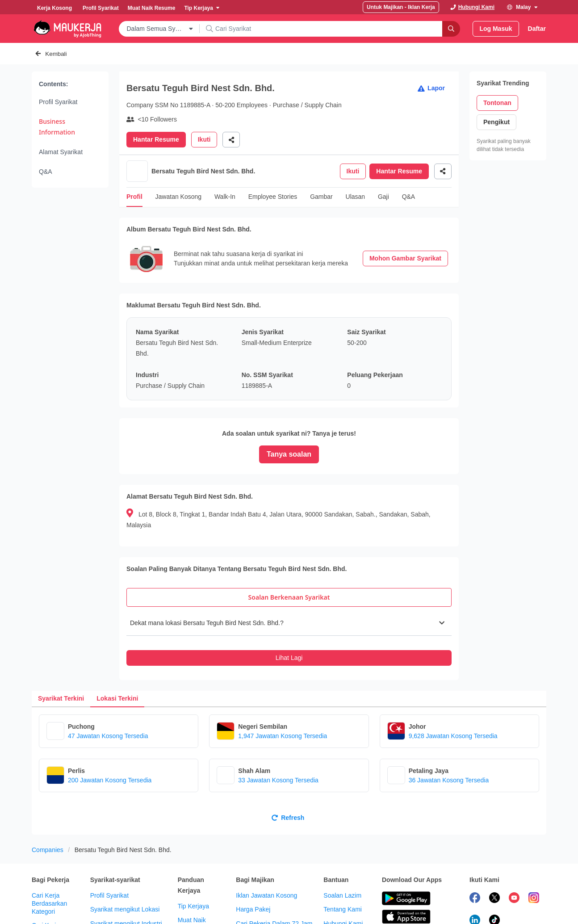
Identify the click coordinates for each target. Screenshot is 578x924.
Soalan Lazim (342, 863)
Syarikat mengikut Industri (126, 891)
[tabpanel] (289, 605)
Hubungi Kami (343, 891)
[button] (289, 590)
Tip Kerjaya (193, 874)
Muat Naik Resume (192, 891)
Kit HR (245, 905)
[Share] (231, 140)
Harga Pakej (253, 877)
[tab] (289, 565)
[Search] (451, 29)
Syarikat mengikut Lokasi (125, 877)
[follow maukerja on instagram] (534, 866)
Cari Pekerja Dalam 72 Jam (274, 891)
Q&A (46, 172)
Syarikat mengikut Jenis (123, 905)
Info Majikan (253, 919)
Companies (48, 817)
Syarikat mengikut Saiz (122, 919)
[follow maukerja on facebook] (475, 866)
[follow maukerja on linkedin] (475, 889)
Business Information (57, 127)
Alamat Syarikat (61, 152)
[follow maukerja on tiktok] (494, 889)
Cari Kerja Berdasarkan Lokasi (49, 901)
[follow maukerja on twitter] (494, 866)
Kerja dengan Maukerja (342, 909)
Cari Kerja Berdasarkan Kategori (49, 871)
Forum (187, 910)
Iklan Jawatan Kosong (266, 863)
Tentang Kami (343, 877)
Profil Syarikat (58, 102)
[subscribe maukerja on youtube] (514, 866)
